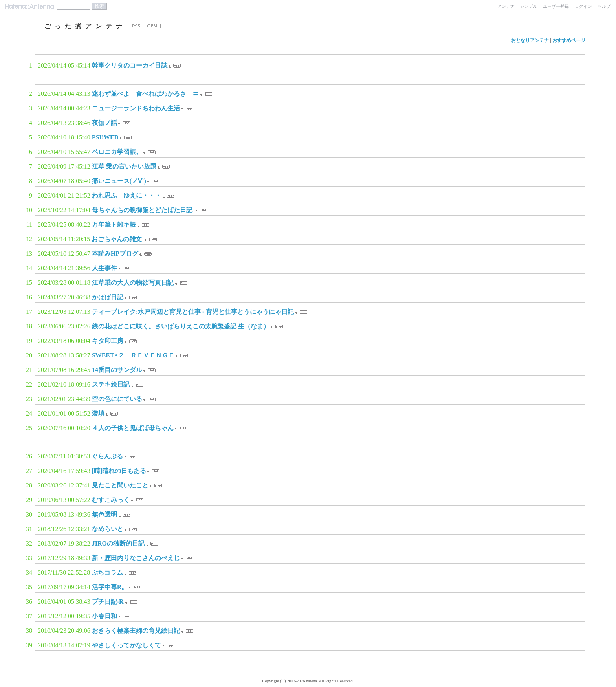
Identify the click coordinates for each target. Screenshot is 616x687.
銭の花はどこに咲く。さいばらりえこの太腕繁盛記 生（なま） (181, 326)
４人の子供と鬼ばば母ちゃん (133, 428)
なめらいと (108, 529)
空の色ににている (117, 399)
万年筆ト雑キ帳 (114, 224)
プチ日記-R (108, 602)
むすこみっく (111, 500)
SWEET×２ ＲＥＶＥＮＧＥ (133, 355)
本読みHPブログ (115, 254)
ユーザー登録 (556, 6)
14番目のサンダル (117, 370)
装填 (98, 413)
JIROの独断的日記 (118, 543)
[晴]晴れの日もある (119, 471)
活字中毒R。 (110, 587)
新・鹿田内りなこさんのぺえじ (136, 558)
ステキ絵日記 (111, 384)
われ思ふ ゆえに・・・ (126, 195)
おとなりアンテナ (530, 40)
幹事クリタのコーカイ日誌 (130, 65)
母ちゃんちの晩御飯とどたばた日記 (143, 210)
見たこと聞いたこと (120, 485)
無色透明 (104, 514)
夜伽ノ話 (104, 123)
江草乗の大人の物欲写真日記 (133, 283)
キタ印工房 (108, 341)
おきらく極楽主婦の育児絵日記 (136, 631)
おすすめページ (569, 40)
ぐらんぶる (107, 456)
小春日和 (104, 616)
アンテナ (506, 6)
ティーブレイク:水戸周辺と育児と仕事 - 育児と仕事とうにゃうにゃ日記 (193, 312)
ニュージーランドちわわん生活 (136, 108)
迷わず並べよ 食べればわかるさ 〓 (145, 94)
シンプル (529, 6)
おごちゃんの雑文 (117, 239)
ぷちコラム (107, 572)
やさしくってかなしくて (126, 645)
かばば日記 (108, 297)
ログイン (583, 6)
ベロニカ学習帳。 (117, 152)
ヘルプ (604, 6)
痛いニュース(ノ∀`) (119, 181)
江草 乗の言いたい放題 (124, 166)
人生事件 (104, 268)
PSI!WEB (105, 137)
